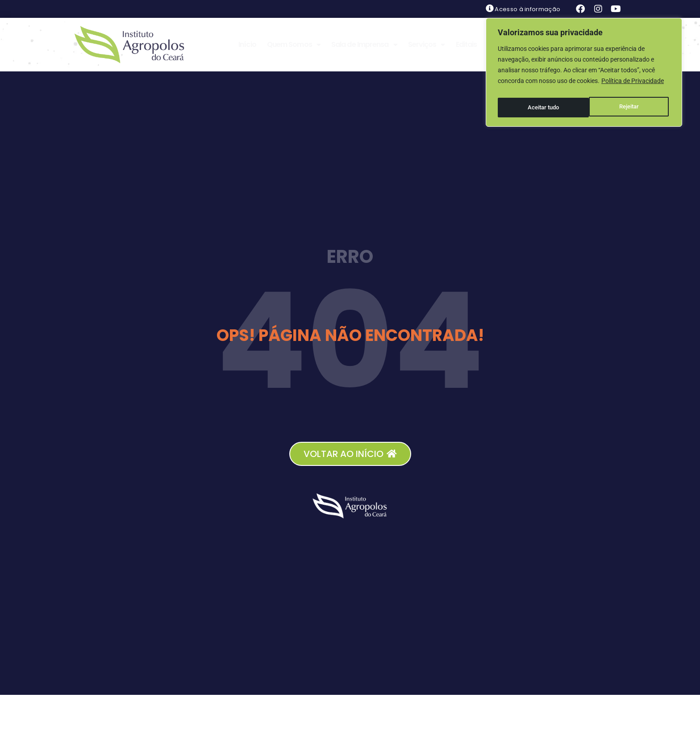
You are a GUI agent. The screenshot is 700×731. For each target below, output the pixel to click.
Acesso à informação (527, 9)
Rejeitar (537, 103)
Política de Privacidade (633, 81)
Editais (467, 44)
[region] (584, 70)
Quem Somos (294, 45)
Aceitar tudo (625, 103)
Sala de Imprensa (364, 45)
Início (247, 44)
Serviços (427, 45)
